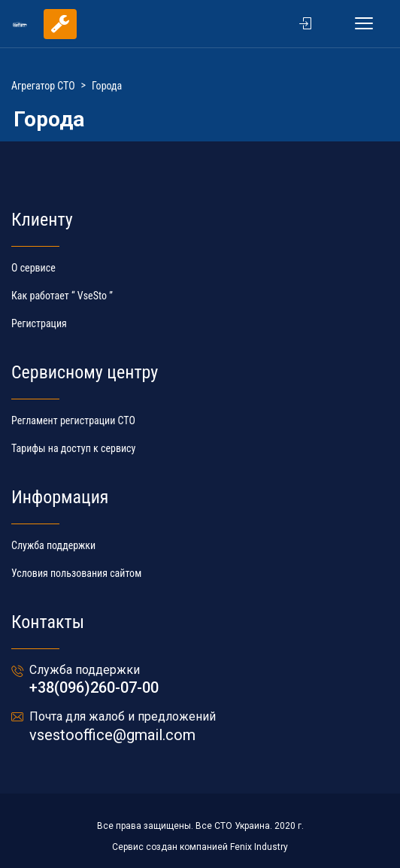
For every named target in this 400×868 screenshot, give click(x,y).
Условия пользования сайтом (76, 573)
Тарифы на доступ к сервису (73, 448)
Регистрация (39, 323)
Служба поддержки (53, 545)
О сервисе (33, 268)
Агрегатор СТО (43, 86)
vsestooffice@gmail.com (112, 735)
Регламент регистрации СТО (73, 420)
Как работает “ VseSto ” (62, 296)
